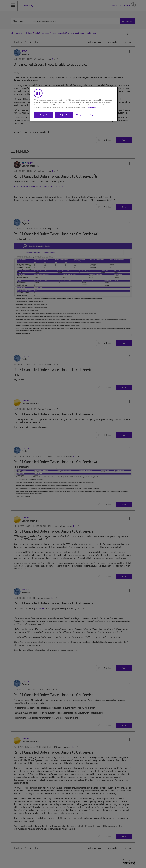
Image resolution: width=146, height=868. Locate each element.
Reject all (64, 115)
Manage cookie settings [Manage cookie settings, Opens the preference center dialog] (85, 115)
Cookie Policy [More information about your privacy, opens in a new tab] (91, 107)
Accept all (44, 115)
